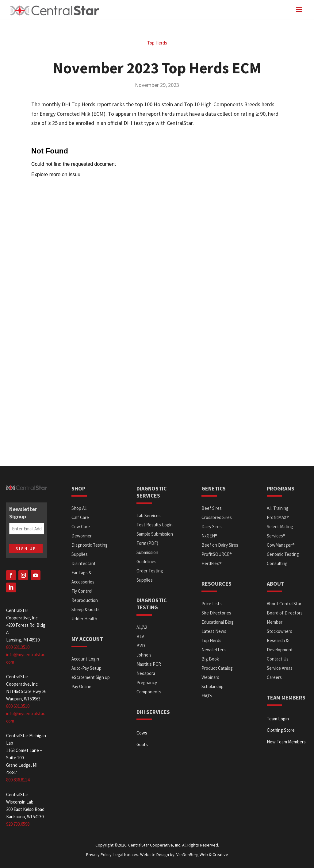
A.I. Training (278, 508)
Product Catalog (217, 668)
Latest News (214, 631)
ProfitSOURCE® (217, 554)
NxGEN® (209, 536)
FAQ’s (207, 696)
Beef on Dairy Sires (220, 545)
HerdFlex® (212, 563)
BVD (141, 646)
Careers (274, 677)
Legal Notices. (126, 854)
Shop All (79, 508)
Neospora (146, 673)
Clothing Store (281, 730)
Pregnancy (147, 682)
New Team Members (286, 742)
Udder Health (84, 619)
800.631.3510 (18, 647)
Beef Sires (212, 508)
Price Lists (212, 604)
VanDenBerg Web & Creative (202, 854)
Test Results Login (155, 525)
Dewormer (82, 536)
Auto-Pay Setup (86, 668)
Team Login (278, 719)
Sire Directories (216, 613)
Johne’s (144, 655)
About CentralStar (284, 604)
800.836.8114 (18, 780)
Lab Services (149, 515)
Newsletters (214, 650)
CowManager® (281, 545)
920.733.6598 (18, 824)
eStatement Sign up (91, 677)
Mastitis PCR (149, 664)
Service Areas (280, 668)
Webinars (210, 677)
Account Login (85, 659)
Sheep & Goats (86, 609)
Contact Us (278, 659)
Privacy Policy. (99, 854)
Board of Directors (285, 613)
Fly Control (82, 591)
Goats (142, 744)
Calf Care (80, 517)
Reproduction (85, 600)
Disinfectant (84, 563)
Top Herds (157, 43)
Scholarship (213, 686)
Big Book (210, 659)
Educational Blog (218, 622)
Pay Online (81, 686)
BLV (140, 636)
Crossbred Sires (217, 517)
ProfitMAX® (278, 517)
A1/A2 (142, 627)
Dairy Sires (212, 527)
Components (149, 692)
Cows (142, 733)
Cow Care (81, 527)
